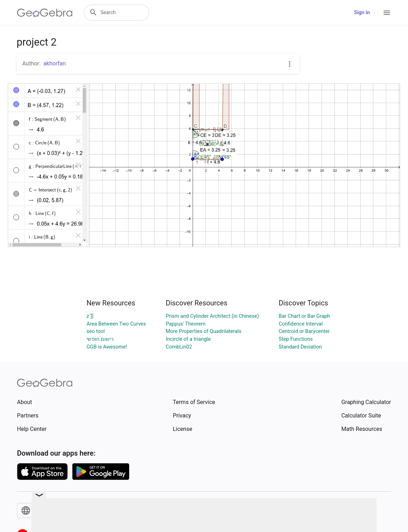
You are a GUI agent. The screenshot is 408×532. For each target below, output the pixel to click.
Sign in (362, 13)
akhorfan (55, 63)
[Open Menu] (387, 13)
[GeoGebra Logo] (45, 13)
